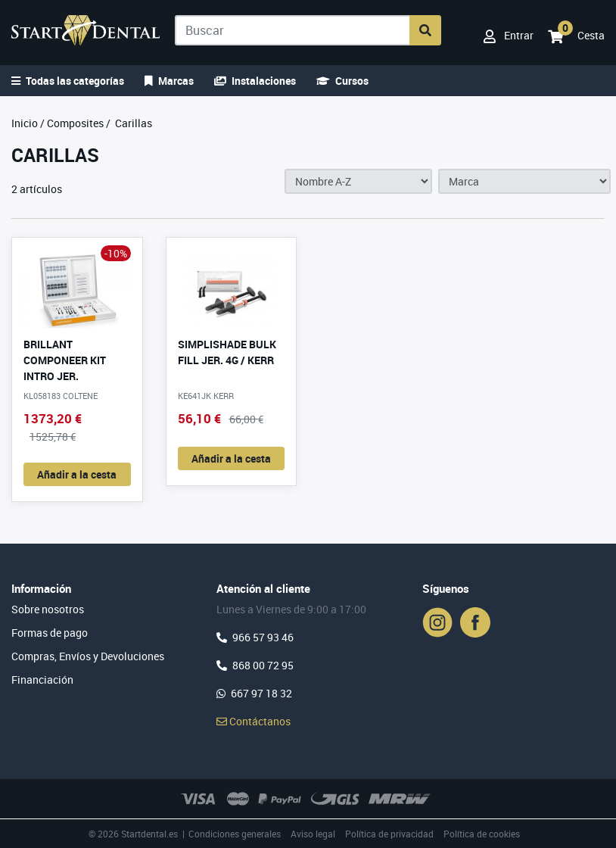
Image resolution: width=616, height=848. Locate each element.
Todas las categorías (68, 81)
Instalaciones (255, 81)
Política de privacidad (389, 834)
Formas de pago (50, 633)
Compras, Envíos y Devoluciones (88, 656)
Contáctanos (254, 721)
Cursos (342, 81)
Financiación (42, 680)
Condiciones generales (235, 834)
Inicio (25, 123)
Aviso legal (313, 834)
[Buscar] (293, 30)
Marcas (169, 81)
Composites (75, 123)
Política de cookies (482, 834)
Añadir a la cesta (77, 474)
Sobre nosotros (48, 609)
